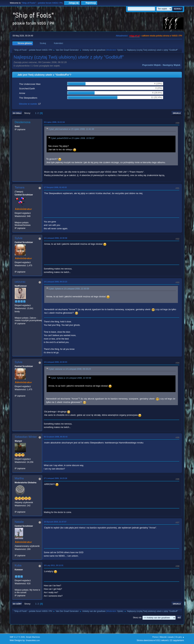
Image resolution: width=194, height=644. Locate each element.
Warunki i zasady (167, 637)
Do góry (17, 604)
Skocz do (137, 618)
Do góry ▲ (180, 637)
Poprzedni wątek (151, 65)
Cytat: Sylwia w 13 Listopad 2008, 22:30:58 (69, 289)
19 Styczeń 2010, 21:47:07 (55, 522)
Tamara (20, 187)
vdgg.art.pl (134, 36)
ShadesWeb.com (33, 640)
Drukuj (177, 113)
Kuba (18, 565)
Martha (19, 478)
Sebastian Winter (26, 437)
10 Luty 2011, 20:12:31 (54, 565)
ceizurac (20, 282)
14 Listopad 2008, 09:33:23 (56, 282)
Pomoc (155, 637)
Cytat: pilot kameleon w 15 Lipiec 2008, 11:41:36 (71, 129)
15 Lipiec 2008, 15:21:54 (54, 122)
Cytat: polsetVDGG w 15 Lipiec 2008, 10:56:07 (73, 138)
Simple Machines (33, 637)
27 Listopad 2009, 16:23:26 (56, 478)
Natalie (19, 522)
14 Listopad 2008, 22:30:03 (56, 362)
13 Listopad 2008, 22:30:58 (56, 238)
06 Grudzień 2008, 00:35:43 (56, 437)
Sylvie (120, 50)
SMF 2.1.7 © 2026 (17, 637)
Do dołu (17, 113)
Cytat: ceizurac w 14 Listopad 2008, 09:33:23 (70, 369)
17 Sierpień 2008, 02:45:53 (55, 187)
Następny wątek (171, 65)
